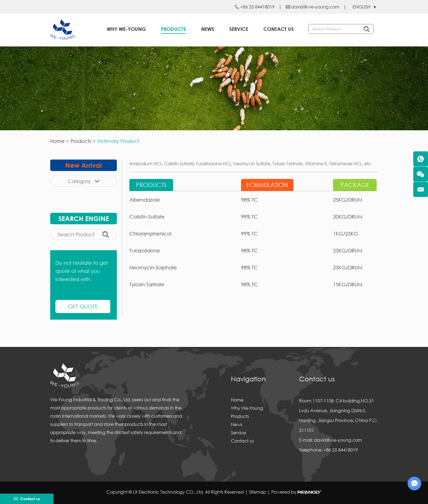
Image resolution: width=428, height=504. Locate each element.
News (208, 29)
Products (173, 29)
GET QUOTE (83, 306)
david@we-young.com (315, 7)
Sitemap (258, 492)
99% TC (249, 217)
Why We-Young (126, 29)
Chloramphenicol (150, 234)
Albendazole (145, 200)
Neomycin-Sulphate (153, 267)
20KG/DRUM (348, 217)
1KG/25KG (346, 234)
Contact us (279, 29)
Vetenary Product (118, 141)
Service (239, 29)
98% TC (249, 200)
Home (57, 141)
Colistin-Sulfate (147, 217)
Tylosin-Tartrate (147, 284)
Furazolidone (145, 250)
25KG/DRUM (348, 200)
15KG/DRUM (348, 284)
